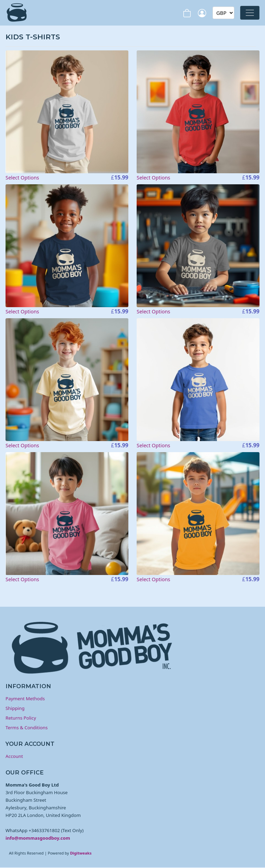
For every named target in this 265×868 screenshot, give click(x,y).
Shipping (15, 708)
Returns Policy (21, 718)
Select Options (22, 178)
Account (14, 756)
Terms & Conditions (27, 728)
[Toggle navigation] (250, 13)
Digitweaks (81, 853)
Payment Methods (25, 699)
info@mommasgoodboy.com (38, 838)
